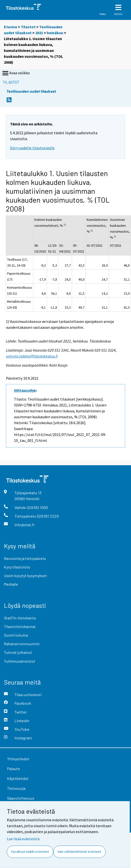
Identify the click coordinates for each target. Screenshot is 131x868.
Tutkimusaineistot (20, 661)
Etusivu (11, 27)
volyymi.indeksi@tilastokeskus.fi (32, 356)
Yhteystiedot (18, 759)
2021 (39, 33)
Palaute (14, 769)
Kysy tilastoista (17, 567)
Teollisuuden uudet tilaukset (31, 91)
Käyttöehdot (18, 778)
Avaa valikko (16, 73)
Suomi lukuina (16, 635)
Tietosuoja (16, 788)
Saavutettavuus (21, 798)
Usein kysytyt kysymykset (25, 576)
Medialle (11, 584)
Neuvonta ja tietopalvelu (25, 558)
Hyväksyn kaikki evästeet (30, 852)
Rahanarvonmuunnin (22, 644)
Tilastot (28, 27)
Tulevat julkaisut (18, 652)
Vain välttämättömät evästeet (79, 852)
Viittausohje (25, 390)
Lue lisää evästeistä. (24, 839)
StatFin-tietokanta (20, 618)
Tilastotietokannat (20, 626)
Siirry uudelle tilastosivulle (32, 148)
